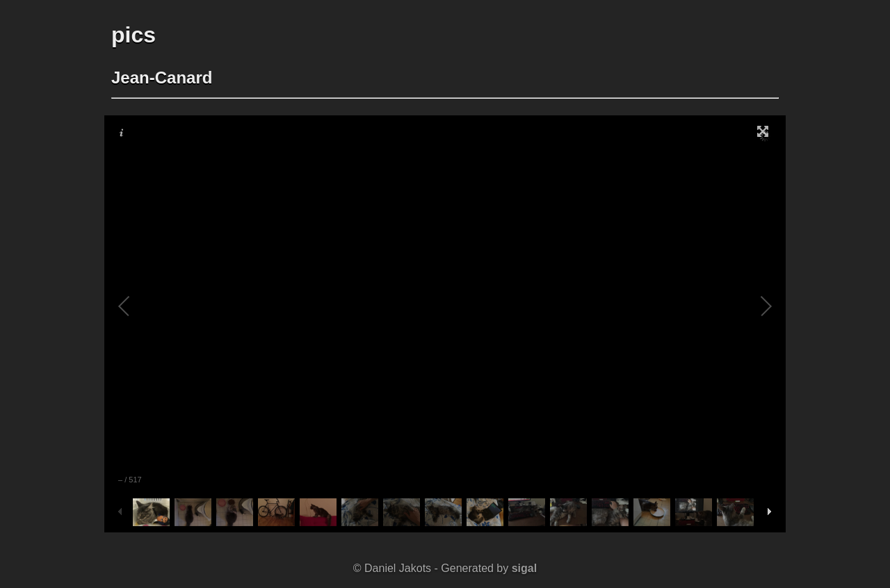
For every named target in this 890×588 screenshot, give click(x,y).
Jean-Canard (162, 77)
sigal (524, 568)
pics (133, 35)
